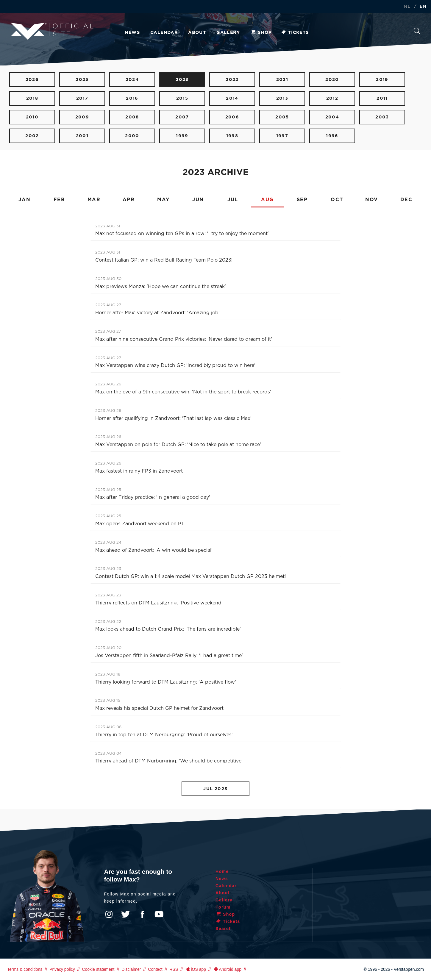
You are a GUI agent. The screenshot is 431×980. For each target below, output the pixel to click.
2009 (82, 117)
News (132, 33)
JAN (24, 200)
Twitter (126, 914)
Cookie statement (98, 969)
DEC (406, 200)
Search (417, 31)
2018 (32, 98)
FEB (59, 200)
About (197, 33)
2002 (32, 136)
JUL (233, 200)
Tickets (295, 33)
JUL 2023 (215, 789)
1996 (332, 136)
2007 (182, 117)
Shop (261, 33)
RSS (174, 969)
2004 (332, 117)
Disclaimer (131, 969)
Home (222, 871)
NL (407, 7)
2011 (382, 98)
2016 (132, 98)
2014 (232, 98)
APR (129, 200)
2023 (182, 80)
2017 (82, 98)
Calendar (164, 33)
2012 (332, 98)
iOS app (196, 969)
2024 (132, 80)
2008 (132, 117)
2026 (32, 80)
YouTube (159, 914)
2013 (282, 98)
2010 (32, 117)
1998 (232, 136)
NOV (372, 200)
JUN (198, 200)
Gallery (228, 33)
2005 (282, 117)
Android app (227, 969)
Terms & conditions (25, 969)
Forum (223, 907)
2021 (282, 80)
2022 (232, 80)
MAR (94, 200)
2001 (82, 136)
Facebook (142, 914)
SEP (302, 200)
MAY (163, 200)
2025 (82, 80)
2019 (382, 80)
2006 (232, 117)
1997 (282, 136)
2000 (132, 136)
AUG (267, 200)
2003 (382, 117)
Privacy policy (62, 969)
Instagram (109, 914)
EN (423, 7)
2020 (332, 80)
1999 (182, 136)
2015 (182, 98)
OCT (337, 200)
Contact (155, 969)
